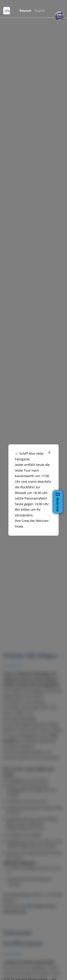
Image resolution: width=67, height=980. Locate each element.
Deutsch (26, 11)
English (40, 11)
